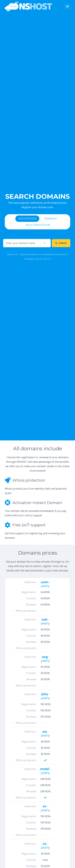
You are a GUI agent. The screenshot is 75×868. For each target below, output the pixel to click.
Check (61, 243)
